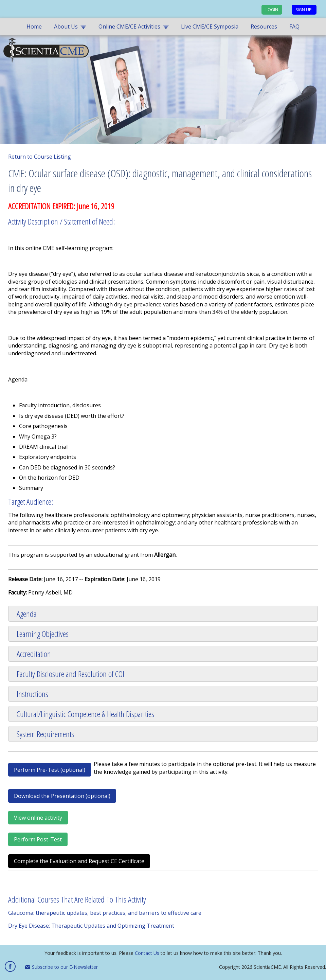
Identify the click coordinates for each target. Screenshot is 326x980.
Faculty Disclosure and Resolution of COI (70, 674)
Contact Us (147, 953)
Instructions (32, 694)
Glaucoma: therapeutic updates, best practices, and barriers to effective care (105, 913)
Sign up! (304, 10)
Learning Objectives (43, 634)
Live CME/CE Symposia (210, 26)
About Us (66, 26)
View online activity (38, 818)
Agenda (27, 614)
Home (34, 26)
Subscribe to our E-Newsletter (61, 967)
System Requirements (45, 734)
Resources (264, 26)
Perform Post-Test (38, 839)
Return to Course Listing (40, 157)
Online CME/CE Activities (129, 26)
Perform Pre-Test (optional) (50, 770)
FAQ (294, 26)
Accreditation (34, 654)
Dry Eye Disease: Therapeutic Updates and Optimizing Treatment (91, 926)
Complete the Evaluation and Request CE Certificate (79, 861)
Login (272, 10)
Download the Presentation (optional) (62, 796)
